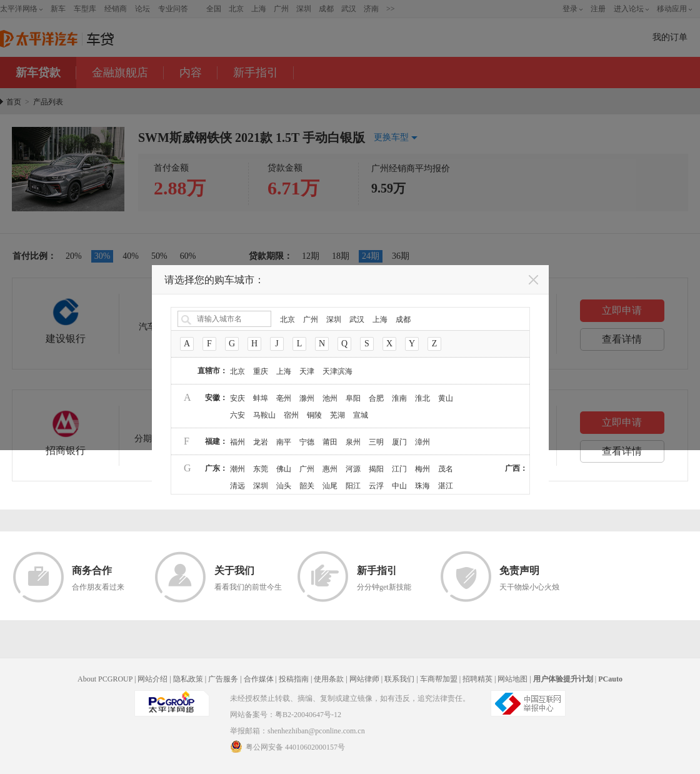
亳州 (284, 398)
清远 (237, 486)
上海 (380, 319)
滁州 (307, 398)
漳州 (422, 442)
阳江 (353, 486)
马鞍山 (264, 415)
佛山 (284, 469)
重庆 (261, 371)
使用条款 (329, 679)
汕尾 (330, 486)
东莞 (261, 469)
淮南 (399, 398)
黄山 (446, 398)
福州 (237, 442)
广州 (311, 319)
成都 (403, 319)
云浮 (376, 486)
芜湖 (337, 415)
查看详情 (622, 451)
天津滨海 (337, 371)
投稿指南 (294, 679)
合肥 (376, 398)
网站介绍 (152, 679)
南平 (284, 442)
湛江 (446, 486)
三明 (376, 442)
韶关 (307, 486)
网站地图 (512, 679)
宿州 (291, 415)
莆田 (330, 442)
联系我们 (399, 679)
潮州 (237, 469)
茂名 (446, 469)
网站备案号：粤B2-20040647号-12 (286, 715)
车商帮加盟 (439, 679)
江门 (399, 469)
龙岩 (261, 442)
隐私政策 (188, 679)
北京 (287, 319)
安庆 (237, 398)
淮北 (422, 398)
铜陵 (314, 415)
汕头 (284, 486)
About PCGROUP (105, 679)
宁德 (307, 442)
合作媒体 (259, 679)
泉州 (353, 442)
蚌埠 (261, 398)
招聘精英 (477, 679)
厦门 (399, 442)
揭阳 (376, 469)
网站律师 (364, 679)
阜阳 (353, 398)
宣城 (361, 415)
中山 (399, 486)
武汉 (357, 319)
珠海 (422, 486)
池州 (330, 398)
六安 (237, 415)
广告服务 (223, 679)
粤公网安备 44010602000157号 (287, 746)
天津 (307, 371)
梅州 (422, 469)
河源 (353, 469)
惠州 (330, 469)
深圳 (334, 319)
